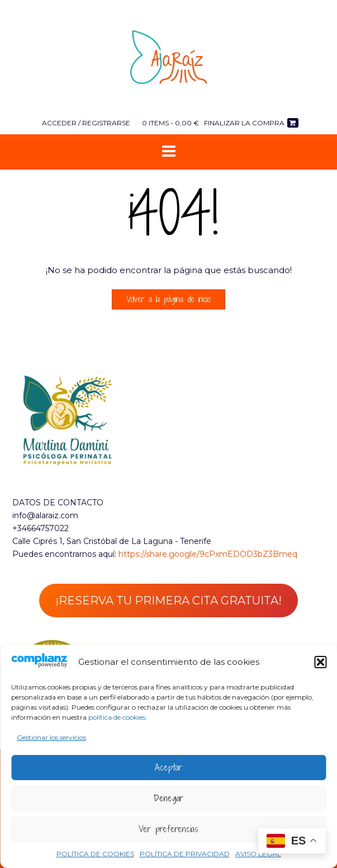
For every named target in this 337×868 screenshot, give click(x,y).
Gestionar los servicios (51, 737)
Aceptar (168, 767)
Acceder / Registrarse (86, 123)
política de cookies (117, 717)
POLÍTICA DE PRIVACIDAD (185, 854)
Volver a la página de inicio (168, 299)
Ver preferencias (168, 829)
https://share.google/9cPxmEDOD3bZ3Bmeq (208, 554)
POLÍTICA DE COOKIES (95, 854)
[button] (320, 662)
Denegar (168, 798)
